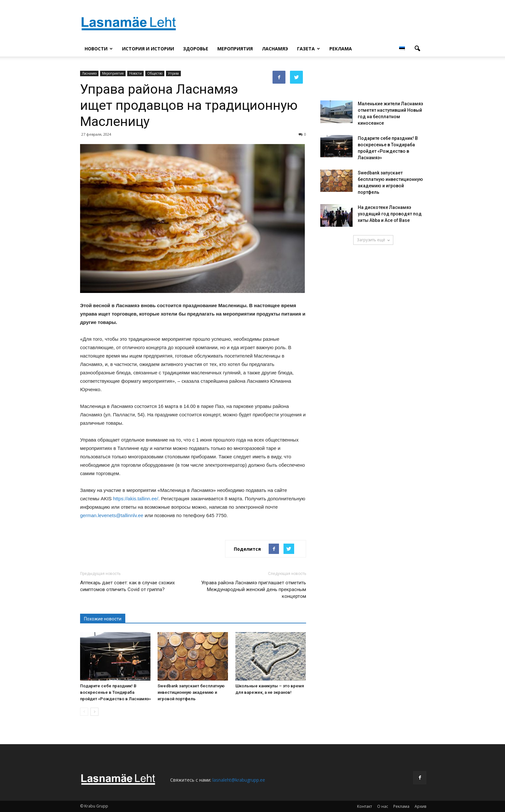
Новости (99, 49)
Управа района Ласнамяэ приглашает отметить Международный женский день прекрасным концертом (254, 589)
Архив (420, 806)
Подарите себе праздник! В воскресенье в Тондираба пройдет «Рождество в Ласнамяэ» (115, 692)
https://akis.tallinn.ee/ (136, 499)
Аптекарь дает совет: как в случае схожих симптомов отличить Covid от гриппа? (127, 586)
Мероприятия (235, 49)
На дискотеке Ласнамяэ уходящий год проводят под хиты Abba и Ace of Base (390, 214)
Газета (309, 49)
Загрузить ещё (373, 240)
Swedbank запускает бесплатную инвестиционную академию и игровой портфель (191, 692)
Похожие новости (103, 619)
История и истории (148, 49)
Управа (173, 73)
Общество (155, 73)
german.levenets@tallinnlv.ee (112, 515)
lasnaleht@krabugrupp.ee (239, 780)
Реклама (341, 49)
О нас (383, 806)
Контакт (365, 806)
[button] (417, 49)
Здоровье (196, 49)
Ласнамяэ (275, 49)
